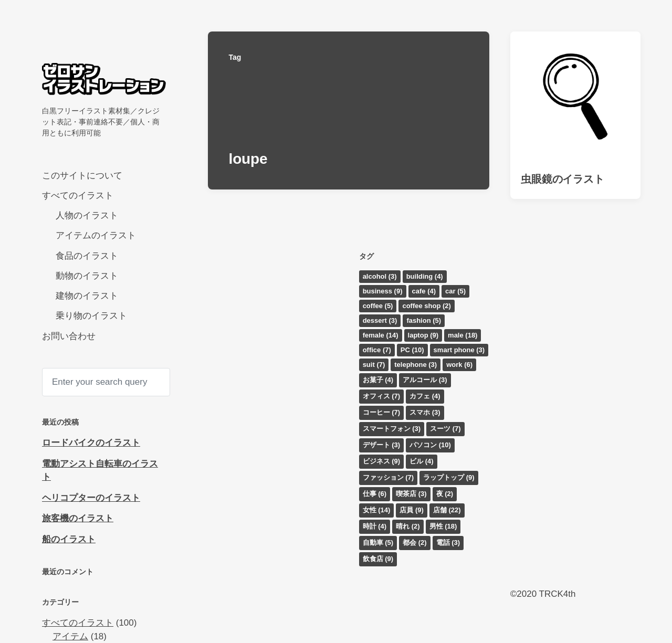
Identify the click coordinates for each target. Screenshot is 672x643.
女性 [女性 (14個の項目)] (377, 510)
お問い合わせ (69, 336)
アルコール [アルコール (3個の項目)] (425, 380)
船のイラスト (69, 539)
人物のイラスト (87, 215)
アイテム (70, 636)
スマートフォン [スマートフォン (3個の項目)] (392, 429)
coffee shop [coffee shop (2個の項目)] (426, 306)
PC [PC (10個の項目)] (412, 350)
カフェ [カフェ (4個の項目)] (425, 396)
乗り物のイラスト (91, 316)
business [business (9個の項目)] (383, 291)
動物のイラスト (87, 276)
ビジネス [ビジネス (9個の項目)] (382, 461)
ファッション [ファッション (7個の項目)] (388, 477)
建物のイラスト (87, 296)
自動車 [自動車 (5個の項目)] (378, 542)
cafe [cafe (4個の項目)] (424, 291)
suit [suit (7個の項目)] (374, 365)
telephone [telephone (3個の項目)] (416, 365)
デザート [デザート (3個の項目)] (382, 445)
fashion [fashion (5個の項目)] (424, 320)
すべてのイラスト (78, 196)
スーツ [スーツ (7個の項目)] (445, 429)
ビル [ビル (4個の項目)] (422, 461)
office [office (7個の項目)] (377, 350)
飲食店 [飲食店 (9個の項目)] (378, 559)
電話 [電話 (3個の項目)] (448, 542)
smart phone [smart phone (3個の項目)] (459, 350)
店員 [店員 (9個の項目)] (412, 510)
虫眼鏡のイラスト (563, 179)
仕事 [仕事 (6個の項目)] (375, 494)
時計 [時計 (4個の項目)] (375, 526)
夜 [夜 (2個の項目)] (445, 494)
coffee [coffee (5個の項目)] (378, 306)
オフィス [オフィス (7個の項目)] (382, 396)
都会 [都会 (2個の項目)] (415, 542)
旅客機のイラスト (78, 518)
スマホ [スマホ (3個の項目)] (425, 412)
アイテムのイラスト (96, 235)
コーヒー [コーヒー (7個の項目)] (382, 412)
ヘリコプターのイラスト (91, 498)
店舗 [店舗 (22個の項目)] (447, 510)
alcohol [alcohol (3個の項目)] (380, 276)
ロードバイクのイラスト (91, 443)
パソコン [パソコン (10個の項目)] (430, 445)
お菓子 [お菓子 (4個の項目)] (378, 380)
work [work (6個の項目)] (459, 365)
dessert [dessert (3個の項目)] (380, 320)
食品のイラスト (87, 256)
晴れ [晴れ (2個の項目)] (408, 526)
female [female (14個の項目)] (381, 335)
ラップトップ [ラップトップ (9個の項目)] (449, 477)
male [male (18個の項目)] (463, 335)
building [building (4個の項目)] (425, 276)
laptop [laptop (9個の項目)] (423, 335)
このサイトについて (82, 176)
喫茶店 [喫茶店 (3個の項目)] (411, 494)
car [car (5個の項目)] (455, 291)
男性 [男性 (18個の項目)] (443, 526)
